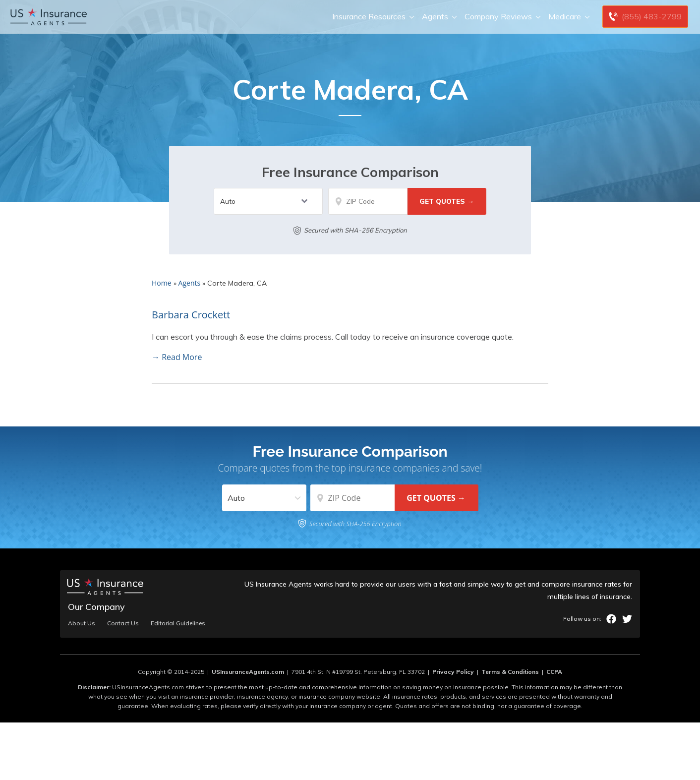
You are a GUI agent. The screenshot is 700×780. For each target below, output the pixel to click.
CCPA (554, 672)
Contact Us (123, 623)
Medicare (568, 17)
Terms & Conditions (510, 672)
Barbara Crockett (191, 315)
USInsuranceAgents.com (248, 672)
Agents (438, 17)
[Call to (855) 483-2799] (645, 17)
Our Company (96, 607)
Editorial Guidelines (178, 623)
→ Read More (177, 357)
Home (162, 283)
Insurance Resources (372, 17)
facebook (611, 619)
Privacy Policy (453, 672)
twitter (627, 619)
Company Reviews (501, 17)
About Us (82, 623)
